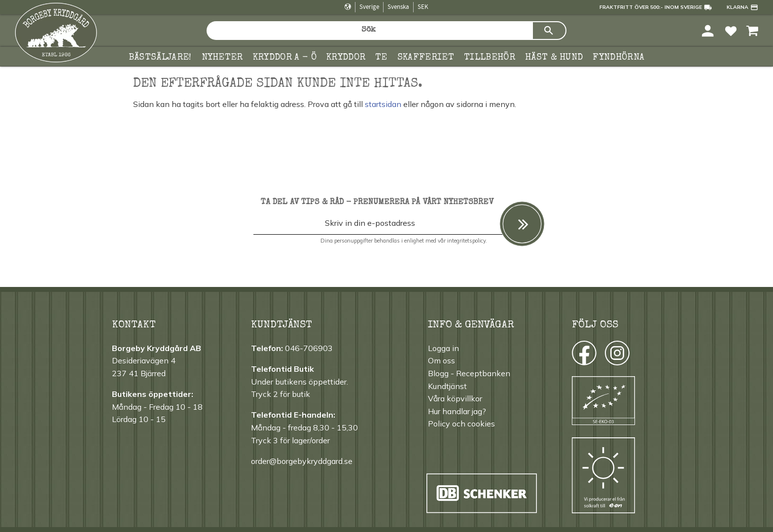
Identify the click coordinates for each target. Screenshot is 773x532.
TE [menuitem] (381, 58)
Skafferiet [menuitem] (426, 58)
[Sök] (549, 31)
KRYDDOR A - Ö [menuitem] (285, 58)
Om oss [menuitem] (441, 360)
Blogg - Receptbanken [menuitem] (469, 373)
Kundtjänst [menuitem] (447, 386)
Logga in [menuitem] (443, 348)
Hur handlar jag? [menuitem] (457, 411)
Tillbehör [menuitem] (490, 58)
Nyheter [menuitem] (222, 58)
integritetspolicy (466, 241)
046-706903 (309, 348)
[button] (731, 30)
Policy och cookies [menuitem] (461, 424)
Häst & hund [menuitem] (554, 58)
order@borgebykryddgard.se (302, 461)
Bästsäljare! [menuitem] (160, 58)
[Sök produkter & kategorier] (369, 31)
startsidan (383, 104)
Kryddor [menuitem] (346, 58)
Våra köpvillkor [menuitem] (455, 398)
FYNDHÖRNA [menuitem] (618, 58)
